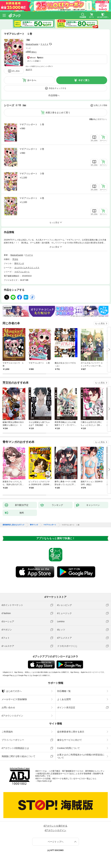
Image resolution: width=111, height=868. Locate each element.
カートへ (32, 80)
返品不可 (29, 70)
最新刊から (102, 119)
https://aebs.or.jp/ (45, 781)
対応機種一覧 (64, 691)
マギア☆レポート (22, 272)
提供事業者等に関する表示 (71, 732)
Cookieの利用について (69, 748)
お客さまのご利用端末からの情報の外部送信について (81, 756)
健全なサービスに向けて (70, 740)
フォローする (51, 44)
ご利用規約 (7, 732)
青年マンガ (19, 263)
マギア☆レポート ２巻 (32, 149)
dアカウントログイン (12, 716)
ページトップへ (56, 842)
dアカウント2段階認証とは (15, 748)
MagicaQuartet (32, 44)
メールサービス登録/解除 (14, 699)
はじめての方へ (12, 691)
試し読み (16, 71)
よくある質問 (64, 699)
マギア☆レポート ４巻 (32, 198)
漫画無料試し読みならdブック (13, 525)
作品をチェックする (58, 88)
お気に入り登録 (100, 105)
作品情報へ (54, 95)
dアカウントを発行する (56, 826)
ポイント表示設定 (66, 707)
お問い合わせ (8, 707)
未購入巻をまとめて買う (58, 113)
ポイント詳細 (33, 61)
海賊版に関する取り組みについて (18, 756)
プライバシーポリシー (13, 740)
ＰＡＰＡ (44, 44)
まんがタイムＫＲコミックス (27, 268)
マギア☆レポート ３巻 (32, 174)
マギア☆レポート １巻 (32, 124)
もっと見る (100, 323)
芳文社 (15, 259)
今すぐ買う (84, 80)
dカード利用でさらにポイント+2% (38, 66)
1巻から (93, 119)
